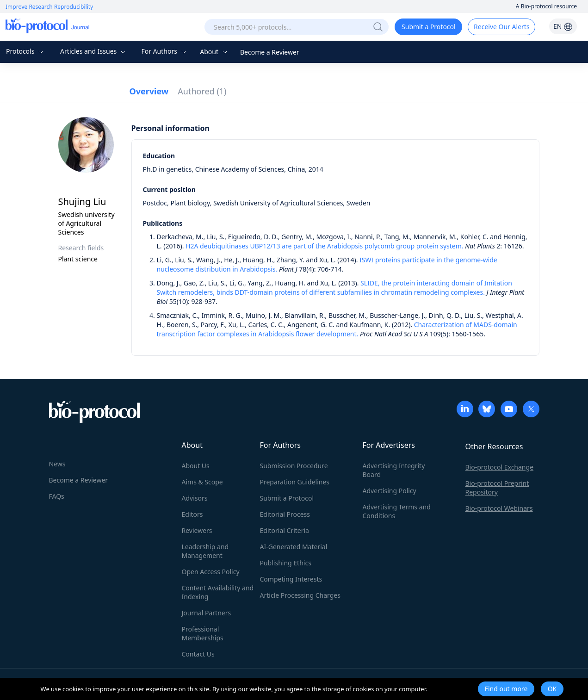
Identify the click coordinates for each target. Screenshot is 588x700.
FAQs (57, 496)
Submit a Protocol (429, 27)
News (57, 464)
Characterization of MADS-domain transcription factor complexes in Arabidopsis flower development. (337, 329)
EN (563, 26)
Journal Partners (207, 613)
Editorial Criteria (285, 530)
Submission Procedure (294, 466)
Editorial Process (285, 514)
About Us (196, 466)
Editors (192, 514)
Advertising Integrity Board (394, 470)
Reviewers (197, 530)
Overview (149, 91)
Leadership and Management (205, 551)
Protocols (26, 51)
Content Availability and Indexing (218, 592)
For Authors (164, 51)
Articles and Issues (94, 51)
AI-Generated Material (294, 547)
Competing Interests (291, 579)
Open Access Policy (211, 572)
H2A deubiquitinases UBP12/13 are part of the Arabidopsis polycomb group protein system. (325, 246)
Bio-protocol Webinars (499, 508)
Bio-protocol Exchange (500, 467)
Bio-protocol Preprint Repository (497, 488)
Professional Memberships (203, 633)
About (214, 52)
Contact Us (198, 654)
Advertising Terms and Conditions (397, 511)
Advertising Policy (390, 491)
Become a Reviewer (270, 52)
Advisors (195, 498)
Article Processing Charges (300, 595)
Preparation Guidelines (295, 482)
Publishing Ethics (286, 563)
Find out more (506, 689)
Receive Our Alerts (501, 27)
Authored (202, 91)
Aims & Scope (202, 482)
